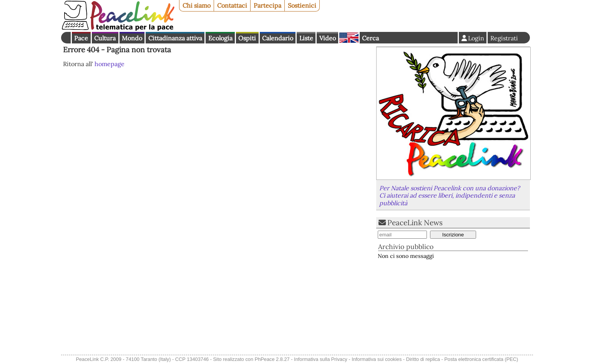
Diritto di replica (423, 359)
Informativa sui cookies (377, 359)
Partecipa (267, 5)
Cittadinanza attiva (175, 38)
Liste (306, 38)
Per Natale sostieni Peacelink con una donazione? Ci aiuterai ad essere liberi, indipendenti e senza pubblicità (450, 195)
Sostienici (302, 5)
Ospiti (247, 38)
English (349, 38)
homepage (110, 64)
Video (328, 38)
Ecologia (220, 38)
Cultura (105, 38)
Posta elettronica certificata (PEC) (481, 359)
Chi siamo (197, 5)
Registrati (504, 38)
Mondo (132, 38)
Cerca (370, 38)
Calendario (278, 38)
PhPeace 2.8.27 (272, 359)
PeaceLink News (415, 223)
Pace (81, 38)
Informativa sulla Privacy (321, 359)
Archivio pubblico (406, 247)
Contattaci (232, 5)
